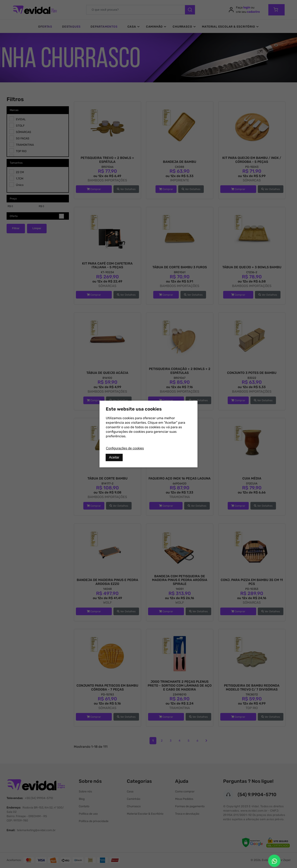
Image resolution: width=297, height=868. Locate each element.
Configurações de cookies (125, 448)
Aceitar (114, 457)
